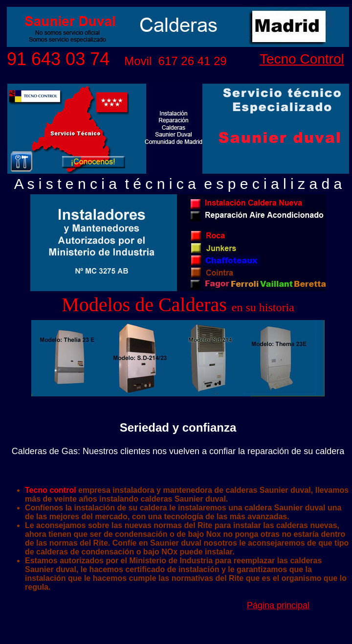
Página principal (278, 605)
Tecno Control (302, 59)
